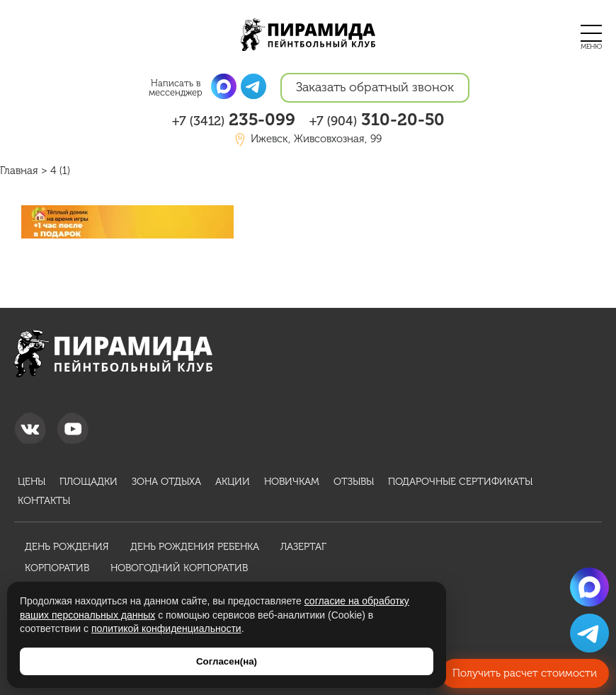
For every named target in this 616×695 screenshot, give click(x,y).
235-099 (234, 119)
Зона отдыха (166, 482)
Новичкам (292, 482)
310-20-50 (377, 119)
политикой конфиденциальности (166, 628)
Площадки (89, 482)
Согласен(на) (227, 661)
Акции (233, 482)
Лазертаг (303, 547)
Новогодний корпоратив (179, 568)
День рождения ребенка (195, 547)
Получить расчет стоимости (525, 673)
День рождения (67, 547)
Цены (32, 482)
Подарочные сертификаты (460, 482)
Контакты (44, 501)
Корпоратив (57, 568)
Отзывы (354, 482)
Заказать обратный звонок (375, 87)
